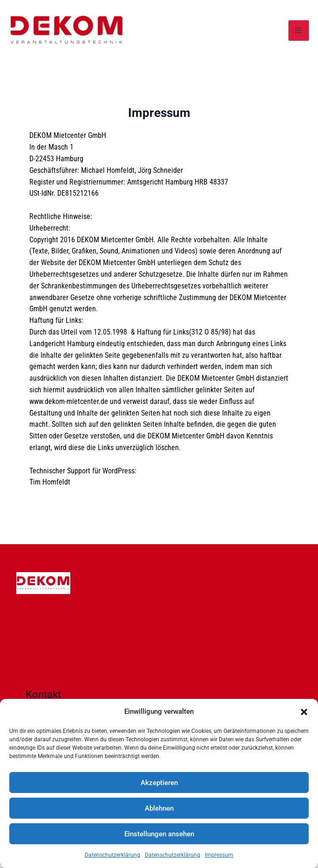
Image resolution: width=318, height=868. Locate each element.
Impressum (219, 855)
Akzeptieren (159, 783)
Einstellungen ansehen (159, 834)
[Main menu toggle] (299, 32)
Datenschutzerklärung (112, 855)
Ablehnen (159, 808)
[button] (304, 712)
